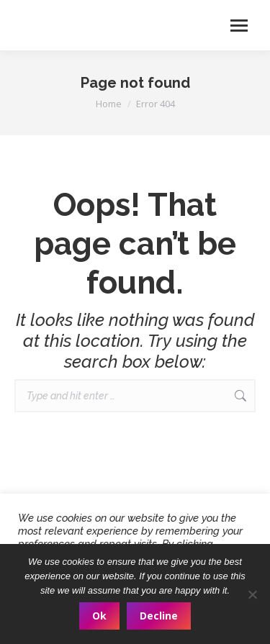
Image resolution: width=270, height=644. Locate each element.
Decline (159, 616)
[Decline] (252, 594)
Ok (99, 616)
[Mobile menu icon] (239, 26)
